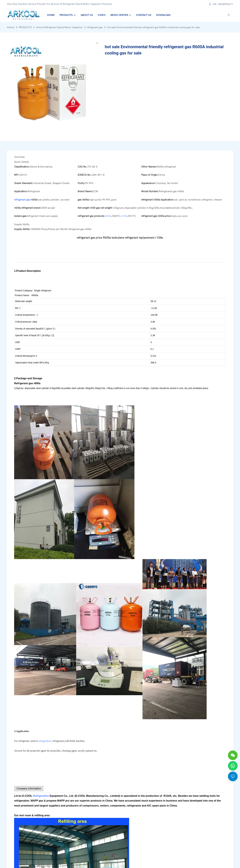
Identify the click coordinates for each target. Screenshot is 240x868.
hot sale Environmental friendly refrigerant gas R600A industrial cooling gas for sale (153, 27)
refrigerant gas (95, 27)
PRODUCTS (25, 27)
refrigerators (45, 741)
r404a (108, 216)
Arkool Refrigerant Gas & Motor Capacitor (59, 27)
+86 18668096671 (221, 4)
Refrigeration (41, 796)
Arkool (11, 27)
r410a (124, 216)
